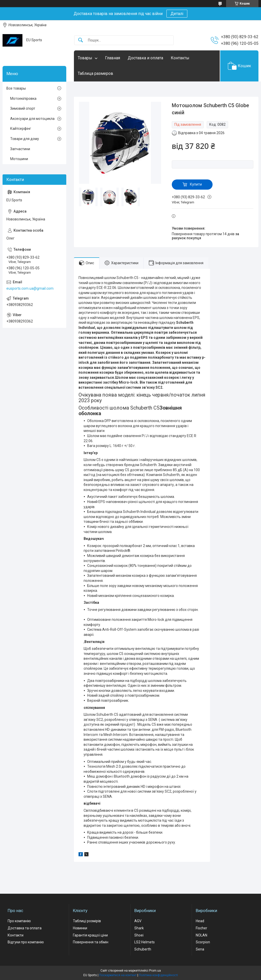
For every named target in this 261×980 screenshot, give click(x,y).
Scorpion (203, 942)
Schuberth (143, 949)
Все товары (16, 88)
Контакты (180, 58)
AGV (138, 921)
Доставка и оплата (145, 58)
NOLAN (201, 935)
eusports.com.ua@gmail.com (30, 288)
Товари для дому (25, 139)
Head (200, 921)
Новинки (80, 928)
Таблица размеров (95, 73)
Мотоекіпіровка (23, 99)
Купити (196, 184)
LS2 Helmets (145, 942)
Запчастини (20, 149)
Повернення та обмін (91, 942)
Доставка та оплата (25, 928)
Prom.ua (155, 971)
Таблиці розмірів (87, 921)
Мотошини (19, 159)
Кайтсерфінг (21, 129)
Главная (113, 58)
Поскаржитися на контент (118, 975)
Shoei (139, 935)
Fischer (201, 928)
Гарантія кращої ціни (90, 935)
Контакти (16, 935)
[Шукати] (81, 40)
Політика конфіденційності (158, 975)
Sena (200, 949)
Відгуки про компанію (26, 942)
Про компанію (19, 921)
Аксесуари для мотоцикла (32, 119)
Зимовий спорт (23, 108)
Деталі (177, 14)
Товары (85, 58)
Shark (139, 928)
